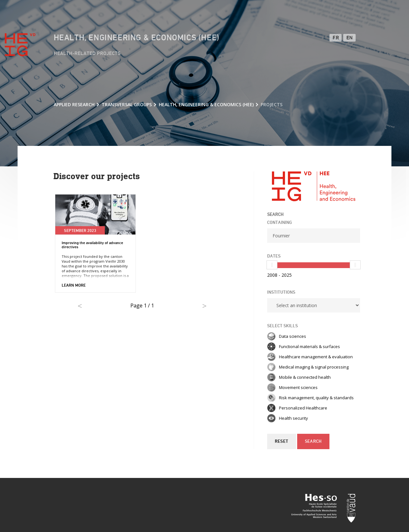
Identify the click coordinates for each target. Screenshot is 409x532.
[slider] (272, 265)
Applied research (74, 104)
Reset (282, 441)
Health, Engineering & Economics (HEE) (137, 38)
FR (336, 38)
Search (313, 441)
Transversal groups (127, 104)
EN (350, 38)
